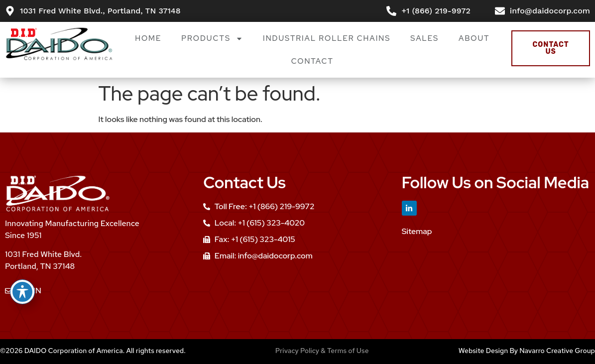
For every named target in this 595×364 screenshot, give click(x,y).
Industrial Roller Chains (327, 38)
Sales (424, 38)
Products (212, 39)
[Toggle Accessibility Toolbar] (22, 292)
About (474, 38)
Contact (312, 61)
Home (148, 38)
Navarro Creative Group (557, 351)
